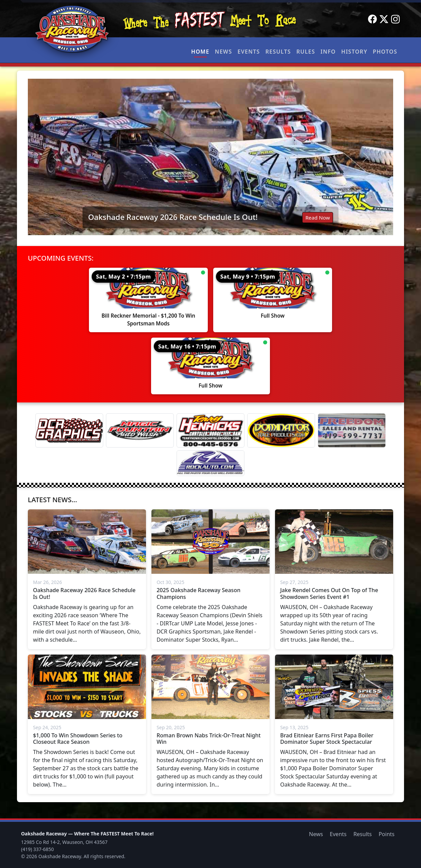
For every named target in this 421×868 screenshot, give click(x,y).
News (224, 52)
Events (249, 52)
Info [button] (328, 52)
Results (278, 52)
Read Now (317, 218)
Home (200, 52)
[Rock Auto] (210, 463)
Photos (385, 52)
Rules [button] (306, 52)
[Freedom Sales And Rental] (352, 430)
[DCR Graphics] (69, 430)
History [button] (354, 52)
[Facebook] (372, 19)
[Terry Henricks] (210, 430)
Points (387, 834)
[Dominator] (281, 430)
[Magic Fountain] (140, 430)
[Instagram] (396, 19)
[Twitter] (384, 19)
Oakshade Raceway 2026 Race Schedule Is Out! (173, 217)
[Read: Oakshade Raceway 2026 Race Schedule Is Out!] (210, 157)
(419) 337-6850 (38, 849)
